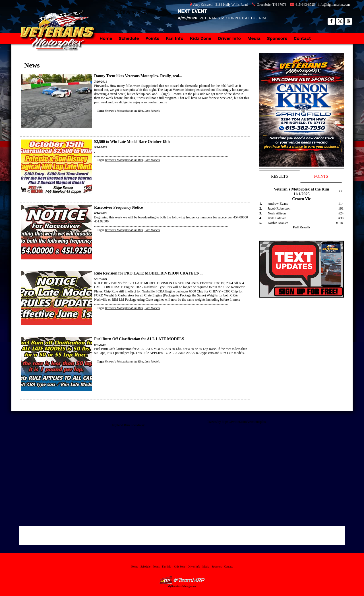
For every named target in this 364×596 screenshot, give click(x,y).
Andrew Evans (278, 204)
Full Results (301, 227)
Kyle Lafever (277, 218)
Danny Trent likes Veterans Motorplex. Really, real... (138, 76)
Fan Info (175, 38)
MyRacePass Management (182, 586)
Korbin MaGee (278, 223)
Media (254, 38)
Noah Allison (277, 213)
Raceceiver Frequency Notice (118, 207)
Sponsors (277, 38)
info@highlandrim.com (334, 5)
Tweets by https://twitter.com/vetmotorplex (236, 422)
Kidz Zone (201, 38)
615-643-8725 (305, 5)
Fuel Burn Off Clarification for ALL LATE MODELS (139, 339)
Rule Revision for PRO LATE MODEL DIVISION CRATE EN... (148, 273)
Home (106, 38)
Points (152, 38)
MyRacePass (182, 580)
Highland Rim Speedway (128, 425)
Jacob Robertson (279, 208)
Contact (302, 38)
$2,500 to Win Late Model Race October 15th (132, 142)
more (164, 102)
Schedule (129, 38)
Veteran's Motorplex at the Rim (60, 36)
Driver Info (229, 38)
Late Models (152, 110)
